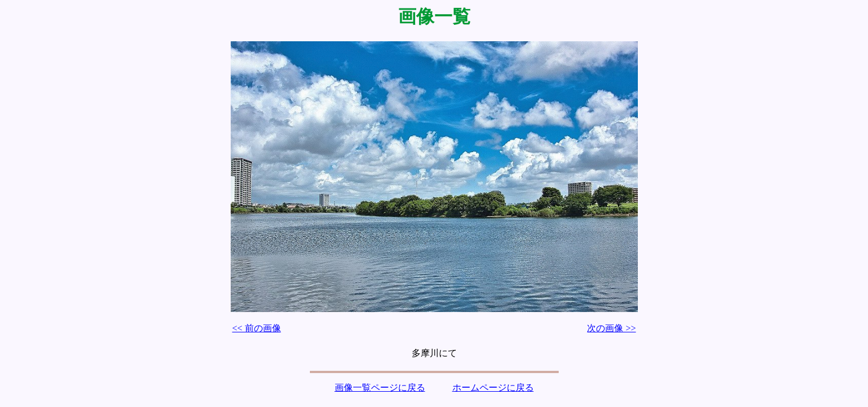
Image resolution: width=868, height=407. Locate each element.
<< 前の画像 (257, 328)
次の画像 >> (611, 328)
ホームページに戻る (493, 387)
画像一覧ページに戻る (380, 387)
